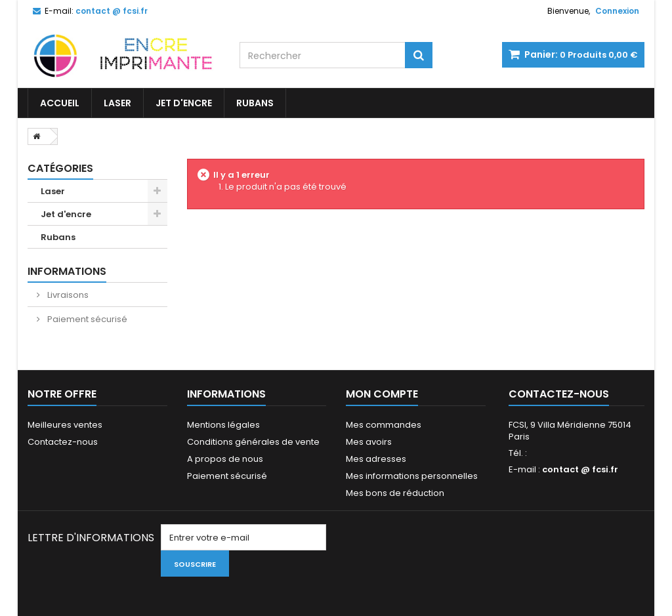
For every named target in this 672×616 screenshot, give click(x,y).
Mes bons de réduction (395, 493)
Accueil (60, 103)
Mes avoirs (369, 442)
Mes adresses (376, 459)
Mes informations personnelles (412, 476)
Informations (67, 271)
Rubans (255, 103)
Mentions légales (223, 425)
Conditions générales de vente (253, 442)
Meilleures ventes (65, 425)
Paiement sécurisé (86, 319)
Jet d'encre (184, 103)
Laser (117, 103)
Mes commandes (384, 425)
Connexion (617, 11)
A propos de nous (225, 459)
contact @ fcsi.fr (580, 469)
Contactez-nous (63, 442)
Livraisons (67, 295)
